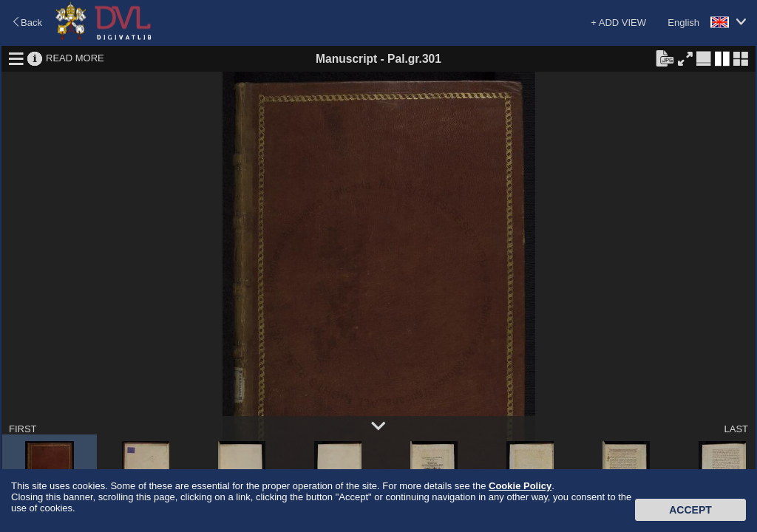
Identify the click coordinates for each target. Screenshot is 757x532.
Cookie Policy (520, 486)
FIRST (23, 429)
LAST (736, 429)
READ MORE (75, 58)
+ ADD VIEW (618, 23)
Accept (690, 510)
